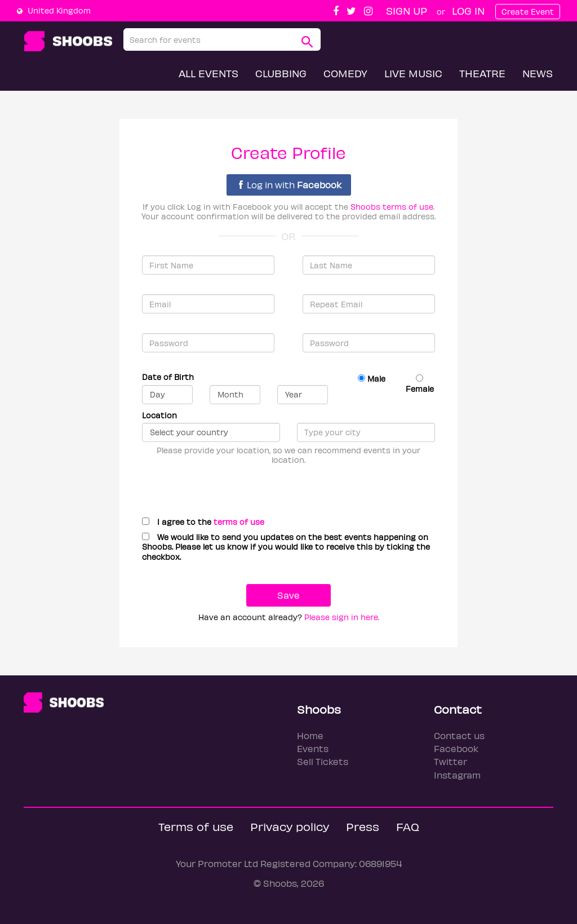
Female (420, 384)
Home (310, 735)
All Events (208, 73)
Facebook (456, 748)
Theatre (482, 73)
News (538, 73)
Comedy (345, 73)
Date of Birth (168, 377)
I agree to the (203, 522)
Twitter (450, 761)
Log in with (290, 185)
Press (363, 826)
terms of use (239, 522)
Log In (468, 10)
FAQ (408, 826)
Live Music (413, 73)
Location (159, 415)
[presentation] (222, 487)
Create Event (528, 12)
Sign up (407, 10)
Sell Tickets (323, 761)
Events (313, 748)
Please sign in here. (342, 617)
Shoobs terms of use (392, 207)
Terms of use (196, 826)
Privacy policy (290, 826)
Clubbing (281, 73)
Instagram (457, 775)
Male (372, 379)
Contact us (459, 735)
